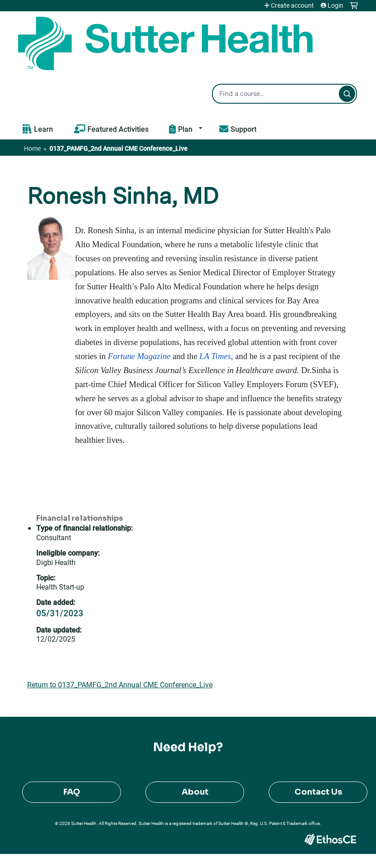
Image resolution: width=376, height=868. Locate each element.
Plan (185, 129)
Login (335, 5)
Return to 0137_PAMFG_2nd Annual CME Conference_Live (120, 684)
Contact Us (318, 792)
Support (243, 129)
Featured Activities (118, 129)
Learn (43, 129)
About (195, 792)
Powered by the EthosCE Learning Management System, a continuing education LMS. (330, 839)
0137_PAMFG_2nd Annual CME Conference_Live (118, 148)
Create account (292, 5)
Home (32, 148)
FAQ (72, 792)
